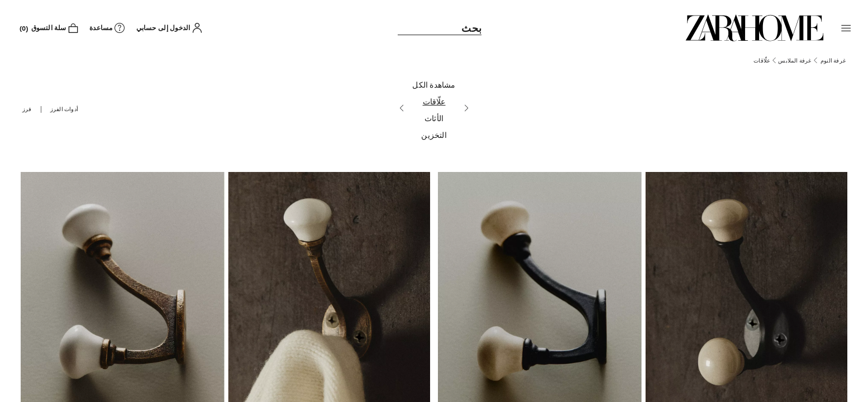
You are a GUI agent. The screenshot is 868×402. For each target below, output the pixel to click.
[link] (755, 28)
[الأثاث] (434, 119)
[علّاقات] (434, 103)
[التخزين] (434, 136)
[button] (846, 28)
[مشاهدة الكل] (434, 86)
